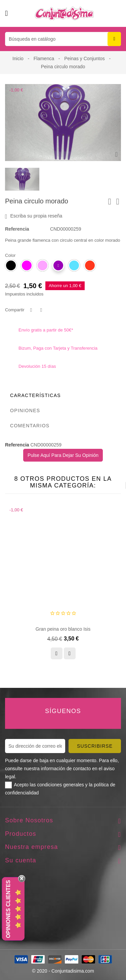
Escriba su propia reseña (34, 216)
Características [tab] (35, 395)
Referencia (17, 229)
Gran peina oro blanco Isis (63, 629)
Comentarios (30, 426)
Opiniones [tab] (25, 410)
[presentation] (109, 485)
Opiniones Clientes (8, 909)
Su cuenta (21, 860)
